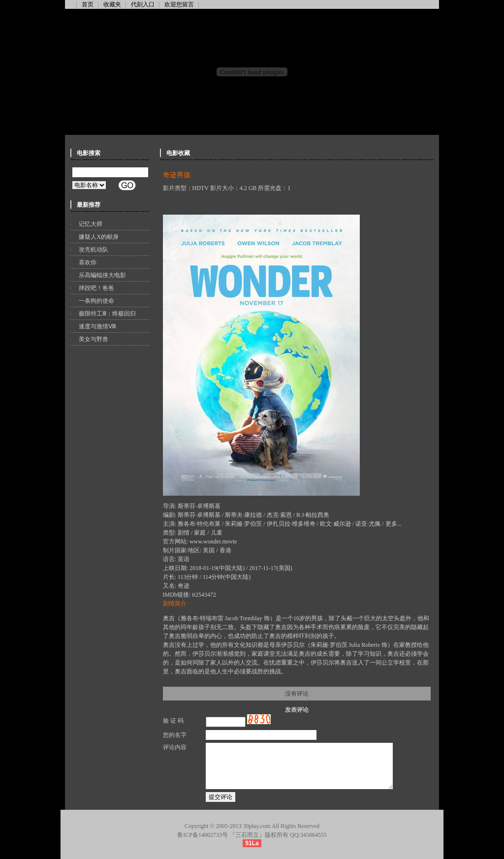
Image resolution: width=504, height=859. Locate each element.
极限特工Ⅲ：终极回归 (107, 314)
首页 (88, 4)
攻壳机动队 (94, 250)
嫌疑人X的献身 (99, 237)
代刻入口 (143, 4)
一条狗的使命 (96, 301)
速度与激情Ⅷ (97, 326)
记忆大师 (91, 224)
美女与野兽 (94, 339)
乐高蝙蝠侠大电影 (102, 275)
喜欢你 (88, 262)
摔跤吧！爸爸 (96, 288)
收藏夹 (112, 4)
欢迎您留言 (179, 4)
